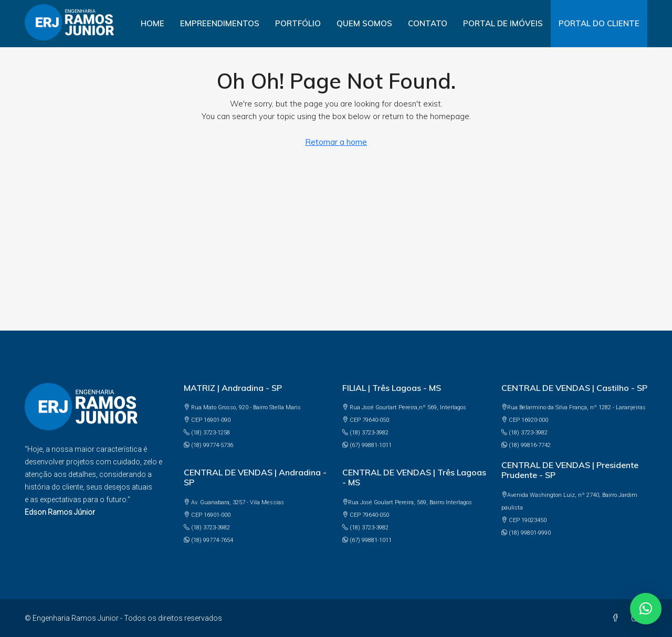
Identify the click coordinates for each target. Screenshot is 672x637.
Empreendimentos (220, 23)
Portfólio (298, 23)
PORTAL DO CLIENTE (599, 23)
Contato (428, 23)
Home (153, 23)
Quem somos (364, 23)
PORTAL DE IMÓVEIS (503, 23)
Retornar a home (336, 142)
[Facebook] (617, 618)
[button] (646, 609)
